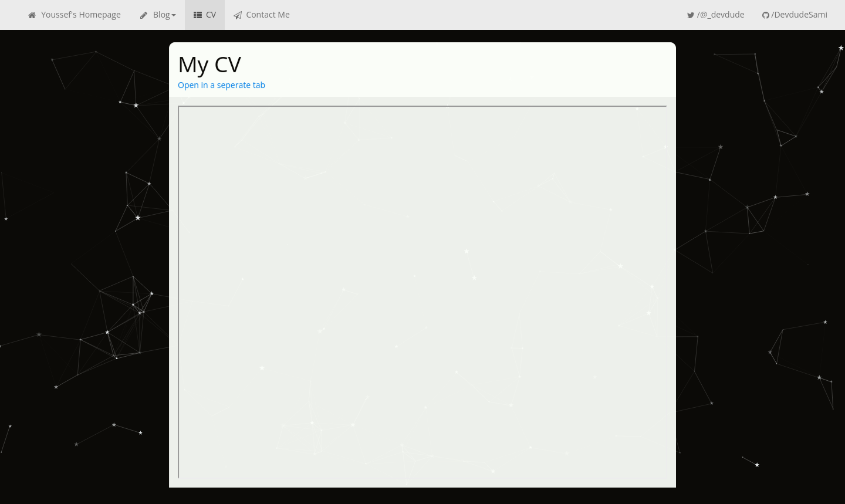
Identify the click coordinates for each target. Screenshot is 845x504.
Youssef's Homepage (74, 15)
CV (205, 15)
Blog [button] (157, 15)
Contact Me (262, 15)
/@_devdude (716, 15)
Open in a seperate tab (222, 85)
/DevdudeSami (795, 15)
